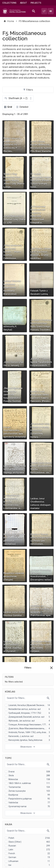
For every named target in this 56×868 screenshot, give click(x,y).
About (24, 3)
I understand (28, 864)
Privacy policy (23, 857)
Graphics (8, 830)
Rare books (9, 820)
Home (11, 21)
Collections (9, 3)
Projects (36, 3)
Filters (28, 90)
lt (44, 11)
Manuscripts (9, 825)
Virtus (6, 835)
